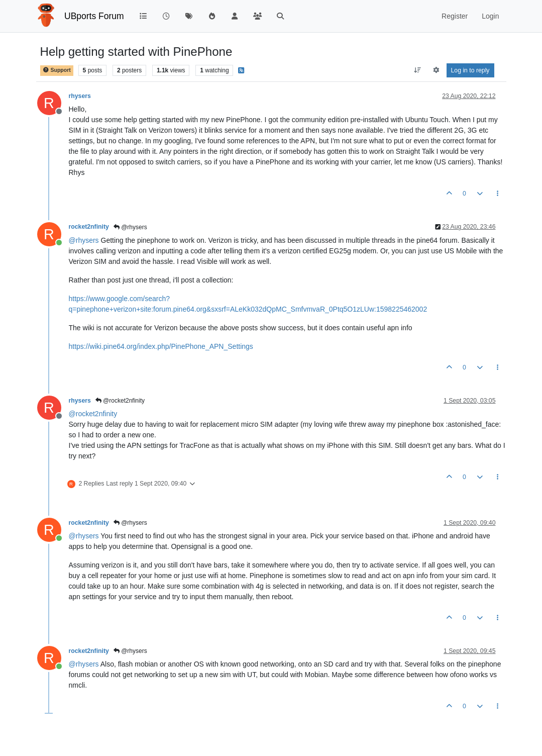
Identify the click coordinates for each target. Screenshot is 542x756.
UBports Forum (94, 16)
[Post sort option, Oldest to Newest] (417, 70)
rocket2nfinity (89, 227)
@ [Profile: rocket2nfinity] (93, 414)
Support (57, 70)
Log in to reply (470, 70)
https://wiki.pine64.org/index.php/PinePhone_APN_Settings (161, 346)
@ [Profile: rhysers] (84, 240)
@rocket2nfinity (120, 401)
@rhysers (130, 227)
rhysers (80, 96)
